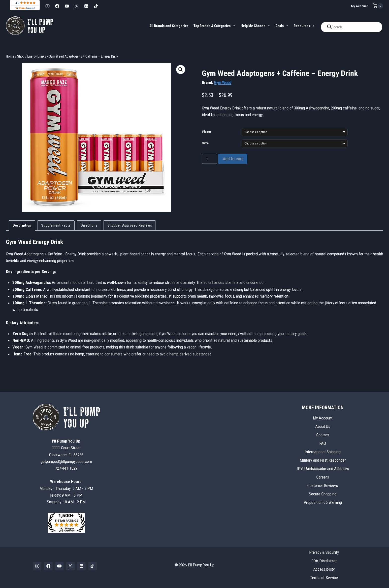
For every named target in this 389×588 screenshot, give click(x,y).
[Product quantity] (210, 159)
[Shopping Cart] (378, 6)
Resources (304, 26)
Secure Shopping (323, 494)
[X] (76, 6)
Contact (323, 435)
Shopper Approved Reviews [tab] (130, 225)
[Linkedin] (86, 6)
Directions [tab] (89, 225)
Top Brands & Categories (215, 26)
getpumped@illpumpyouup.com (66, 461)
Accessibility (324, 569)
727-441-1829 (66, 468)
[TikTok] (96, 6)
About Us (323, 426)
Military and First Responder (323, 460)
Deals (282, 26)
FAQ (323, 443)
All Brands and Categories (169, 26)
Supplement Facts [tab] (56, 225)
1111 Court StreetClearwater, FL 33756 (66, 448)
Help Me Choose (256, 26)
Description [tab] (22, 225)
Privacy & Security (324, 552)
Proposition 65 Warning (323, 502)
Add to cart (233, 159)
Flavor (207, 132)
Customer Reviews (323, 485)
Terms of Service (324, 578)
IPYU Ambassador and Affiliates (323, 469)
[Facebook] (57, 6)
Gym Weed (223, 82)
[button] (181, 69)
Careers (323, 477)
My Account (359, 6)
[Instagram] (47, 6)
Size (205, 143)
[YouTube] (67, 6)
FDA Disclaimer (324, 561)
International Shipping (323, 452)
